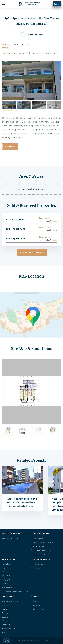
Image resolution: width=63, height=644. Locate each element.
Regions (5, 613)
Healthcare (6, 625)
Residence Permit (38, 564)
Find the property (38, 609)
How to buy (6, 564)
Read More (10, 147)
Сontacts (35, 601)
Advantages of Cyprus (10, 601)
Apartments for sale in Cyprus (42, 542)
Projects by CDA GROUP (11, 538)
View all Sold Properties (31, 252)
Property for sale (37, 538)
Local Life (5, 609)
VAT (3, 572)
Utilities (5, 584)
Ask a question (37, 605)
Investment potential (9, 629)
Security (5, 617)
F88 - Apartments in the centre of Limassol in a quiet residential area (21, 502)
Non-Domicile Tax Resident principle (15, 591)
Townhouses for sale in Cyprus (42, 550)
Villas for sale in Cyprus (40, 546)
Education (6, 621)
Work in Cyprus (37, 568)
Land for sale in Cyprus (40, 554)
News (4, 633)
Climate (5, 605)
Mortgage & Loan (8, 580)
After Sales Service (9, 587)
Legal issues (6, 568)
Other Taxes (6, 576)
